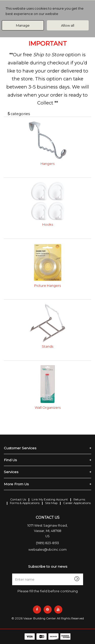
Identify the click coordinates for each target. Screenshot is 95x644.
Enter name (49, 573)
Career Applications (77, 503)
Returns (79, 499)
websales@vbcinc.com (48, 550)
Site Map (51, 503)
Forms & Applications (25, 503)
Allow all (68, 25)
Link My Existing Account (50, 499)
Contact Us (18, 499)
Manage (23, 25)
